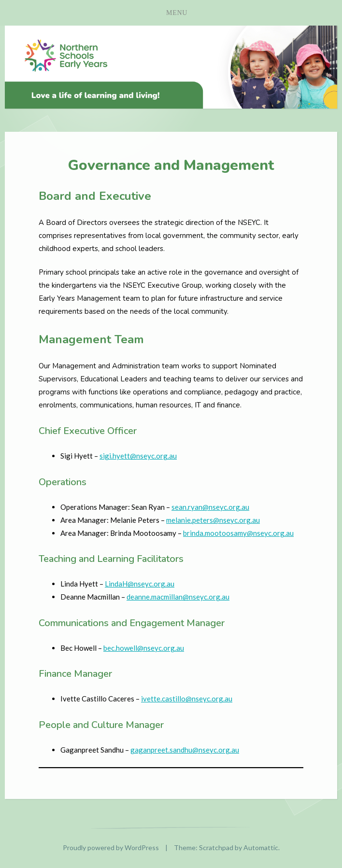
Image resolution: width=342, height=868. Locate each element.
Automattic (261, 847)
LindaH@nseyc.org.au (140, 584)
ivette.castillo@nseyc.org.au (187, 699)
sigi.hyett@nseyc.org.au (138, 456)
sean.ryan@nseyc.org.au (210, 507)
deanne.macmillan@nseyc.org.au (178, 597)
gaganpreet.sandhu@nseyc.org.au (185, 750)
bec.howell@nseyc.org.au (144, 648)
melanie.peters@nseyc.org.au (213, 520)
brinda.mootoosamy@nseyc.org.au (238, 533)
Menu (177, 13)
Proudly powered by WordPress (111, 847)
